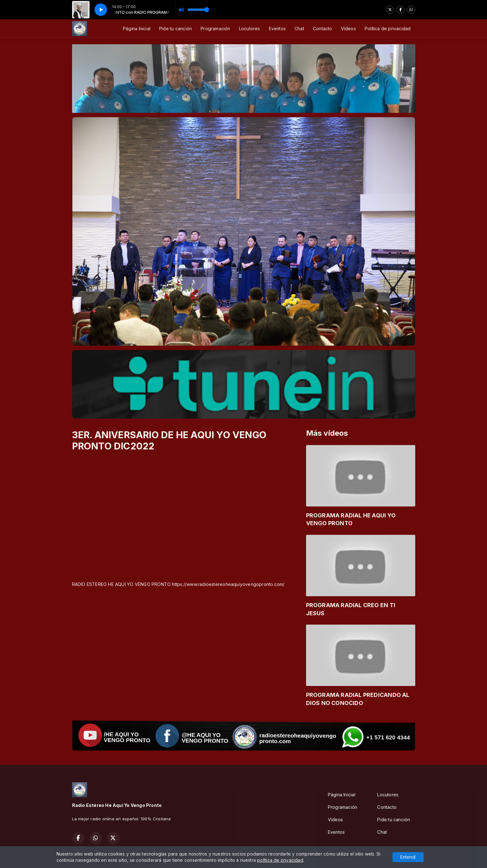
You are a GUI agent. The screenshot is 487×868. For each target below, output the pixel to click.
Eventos (277, 29)
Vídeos (348, 29)
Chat (299, 29)
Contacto (323, 29)
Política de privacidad (388, 29)
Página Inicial (137, 29)
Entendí (408, 857)
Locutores (250, 29)
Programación (215, 29)
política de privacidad (280, 860)
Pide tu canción (175, 29)
